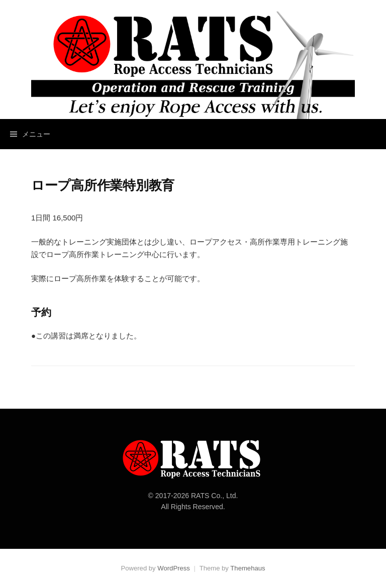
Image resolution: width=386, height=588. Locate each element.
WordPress (174, 568)
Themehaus (248, 568)
